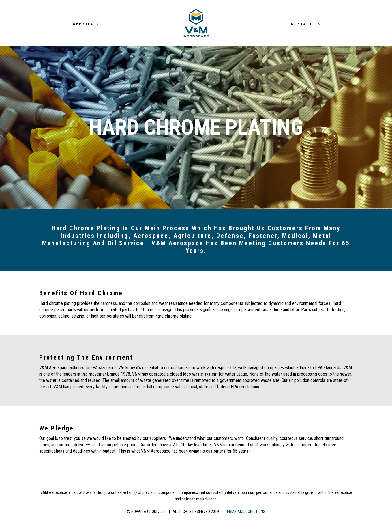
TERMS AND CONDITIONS (245, 512)
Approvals (86, 24)
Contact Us (306, 24)
